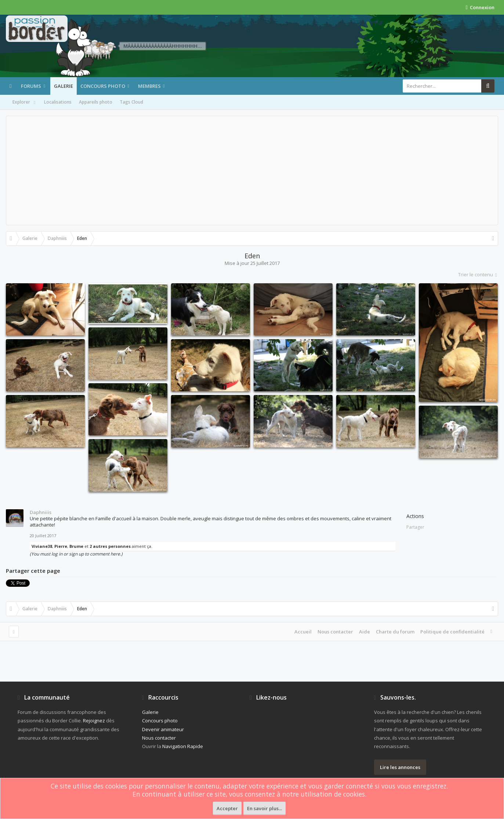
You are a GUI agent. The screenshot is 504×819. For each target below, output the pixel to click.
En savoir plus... (264, 808)
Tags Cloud (131, 102)
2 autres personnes (110, 546)
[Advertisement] (252, 170)
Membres (149, 86)
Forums (31, 86)
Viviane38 (42, 546)
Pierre (61, 546)
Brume (76, 546)
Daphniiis (41, 512)
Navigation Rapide (183, 746)
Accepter (227, 808)
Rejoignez (94, 721)
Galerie (64, 86)
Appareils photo (96, 102)
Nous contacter (335, 632)
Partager (415, 527)
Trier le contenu (478, 274)
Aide (365, 632)
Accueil (303, 632)
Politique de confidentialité (452, 632)
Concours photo (103, 86)
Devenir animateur (163, 729)
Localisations (58, 102)
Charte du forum (395, 632)
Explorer (25, 103)
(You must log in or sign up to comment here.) (76, 554)
